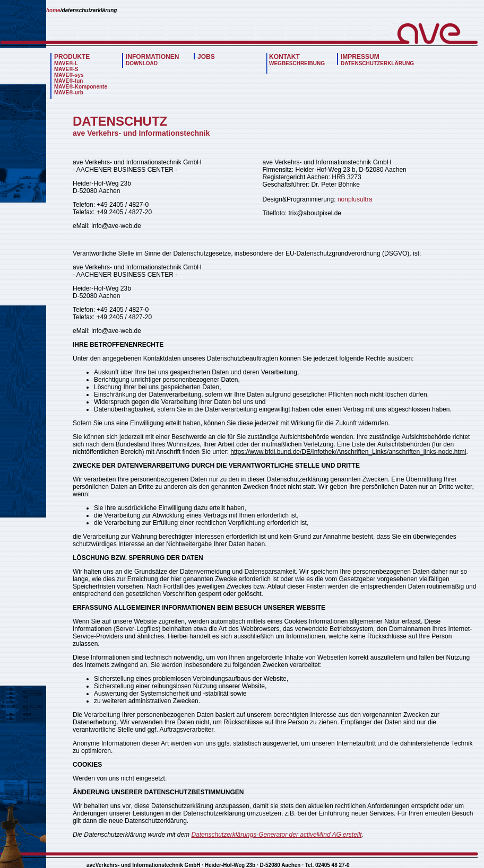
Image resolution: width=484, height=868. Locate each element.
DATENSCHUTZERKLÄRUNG (377, 63)
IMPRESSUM (360, 57)
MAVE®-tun (68, 81)
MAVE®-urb (69, 93)
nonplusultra (355, 199)
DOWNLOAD (142, 63)
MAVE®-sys (69, 75)
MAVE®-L (66, 63)
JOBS (206, 57)
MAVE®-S (66, 69)
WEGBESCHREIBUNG (297, 63)
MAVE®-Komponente (81, 87)
